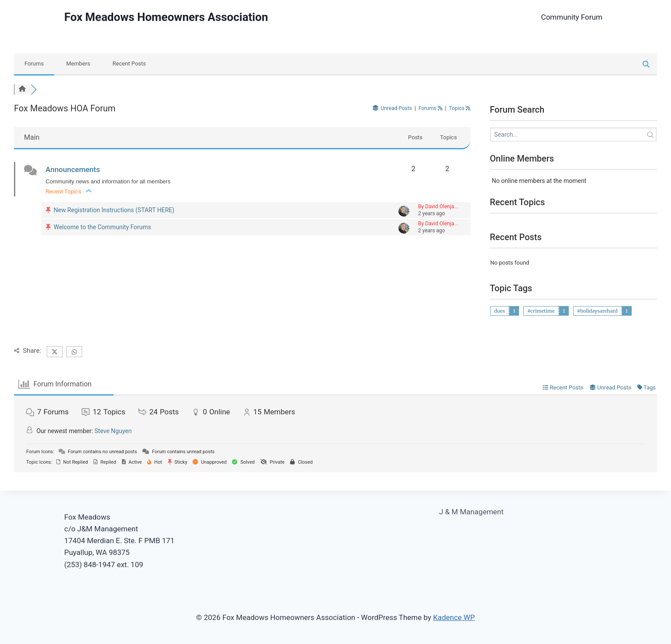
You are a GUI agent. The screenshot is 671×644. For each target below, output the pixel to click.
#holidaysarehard (597, 311)
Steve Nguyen (113, 431)
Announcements (73, 169)
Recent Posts (129, 64)
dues (500, 311)
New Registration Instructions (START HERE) (114, 210)
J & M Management (471, 512)
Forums (34, 64)
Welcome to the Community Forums (102, 227)
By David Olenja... (438, 207)
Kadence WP (454, 617)
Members (78, 64)
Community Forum (572, 17)
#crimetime (541, 311)
